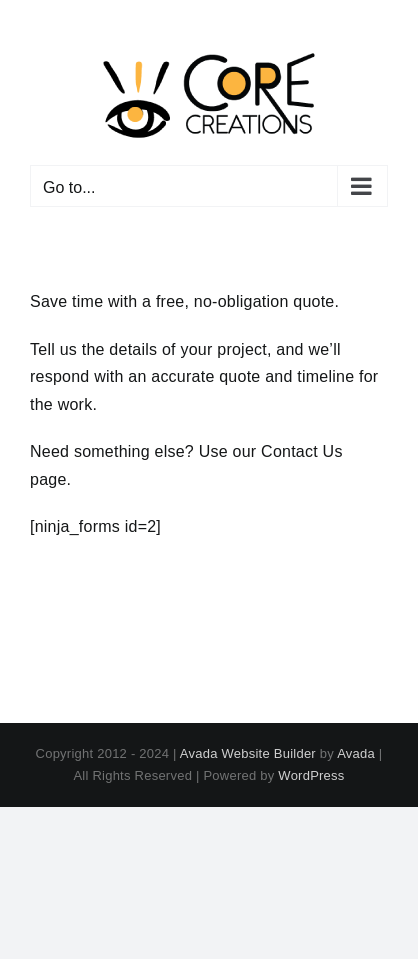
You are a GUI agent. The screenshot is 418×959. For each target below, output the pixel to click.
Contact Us (302, 451)
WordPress (311, 775)
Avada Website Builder (248, 753)
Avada (356, 753)
